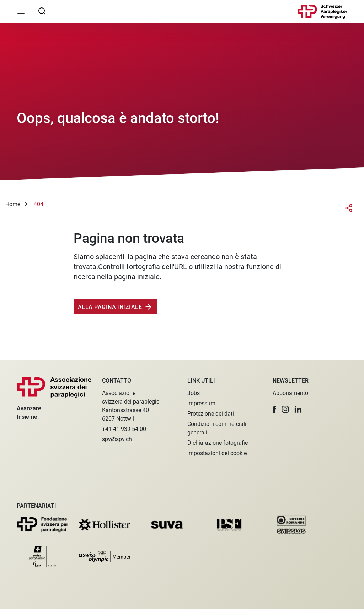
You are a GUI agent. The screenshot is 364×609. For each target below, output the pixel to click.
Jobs (194, 393)
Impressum (201, 403)
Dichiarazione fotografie (218, 443)
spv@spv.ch (117, 439)
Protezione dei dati (211, 414)
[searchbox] (42, 11)
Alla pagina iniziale (110, 307)
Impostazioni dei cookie (217, 453)
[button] (274, 409)
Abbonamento (290, 393)
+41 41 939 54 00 (124, 429)
